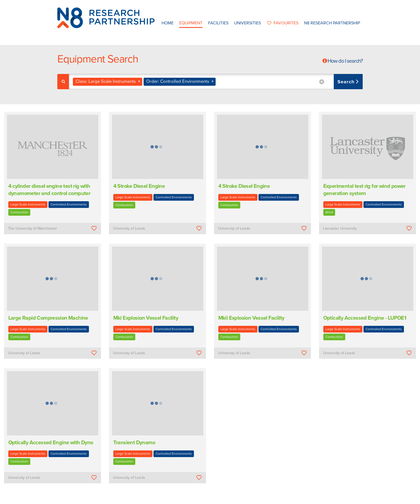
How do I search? (345, 61)
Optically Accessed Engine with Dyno (51, 443)
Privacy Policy (244, 498)
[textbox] (219, 82)
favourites (282, 23)
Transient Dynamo (134, 443)
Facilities (218, 23)
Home (168, 23)
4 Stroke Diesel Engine (139, 186)
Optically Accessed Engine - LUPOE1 (365, 318)
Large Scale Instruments (28, 204)
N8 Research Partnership (332, 23)
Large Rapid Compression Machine (48, 318)
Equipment (191, 23)
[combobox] (216, 82)
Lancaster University (340, 228)
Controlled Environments (69, 204)
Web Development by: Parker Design (289, 498)
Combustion (19, 212)
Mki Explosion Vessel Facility (146, 318)
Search (347, 82)
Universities (247, 23)
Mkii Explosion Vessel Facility (251, 318)
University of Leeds (129, 228)
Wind (329, 212)
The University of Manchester (33, 228)
